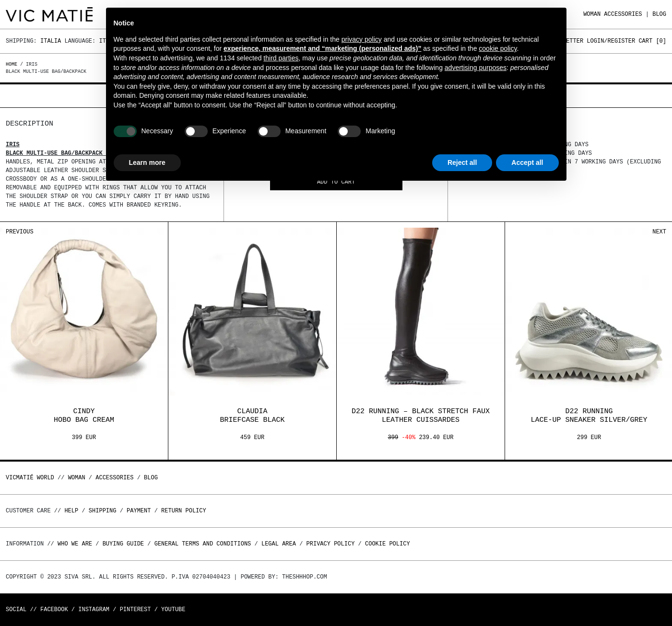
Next (659, 232)
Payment (139, 511)
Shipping (103, 511)
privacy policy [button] (362, 39)
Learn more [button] (147, 162)
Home (13, 64)
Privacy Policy (331, 544)
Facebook (54, 609)
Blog (659, 14)
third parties (281, 58)
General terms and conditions (203, 544)
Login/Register (611, 41)
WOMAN (592, 14)
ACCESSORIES (623, 14)
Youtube (173, 609)
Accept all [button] (527, 162)
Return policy (184, 511)
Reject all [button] (462, 162)
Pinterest (136, 609)
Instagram (94, 609)
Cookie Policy (388, 544)
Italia (51, 41)
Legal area (279, 544)
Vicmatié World (30, 478)
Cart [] (652, 41)
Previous (20, 232)
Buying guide (123, 544)
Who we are (75, 544)
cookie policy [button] (498, 48)
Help (71, 511)
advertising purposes (476, 68)
